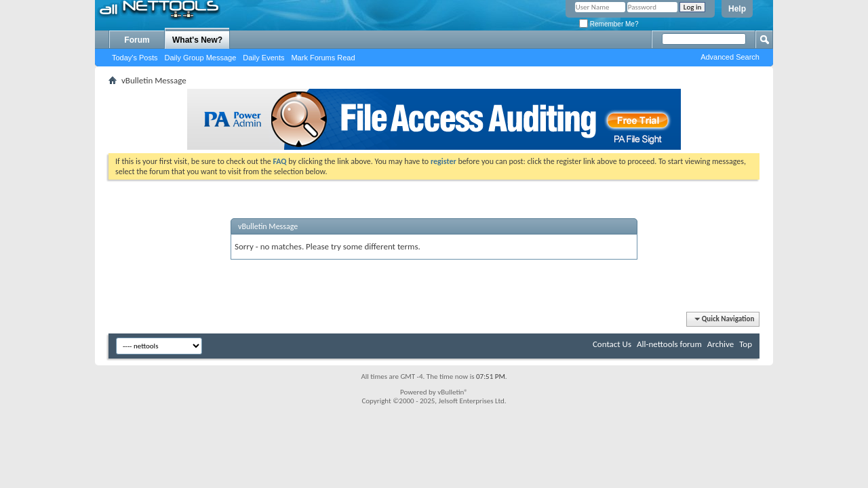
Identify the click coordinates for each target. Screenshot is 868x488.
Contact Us (612, 344)
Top (746, 344)
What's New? (197, 40)
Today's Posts (135, 58)
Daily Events (263, 58)
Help (737, 9)
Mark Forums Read (323, 58)
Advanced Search (730, 57)
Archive (721, 344)
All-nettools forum (669, 344)
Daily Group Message (201, 58)
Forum (137, 40)
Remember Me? (609, 24)
